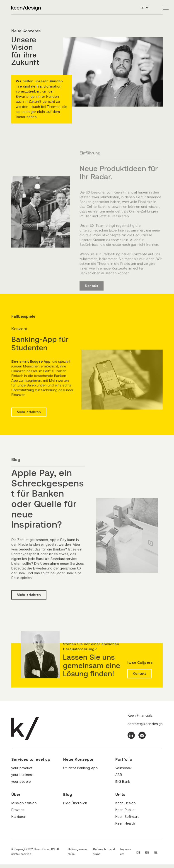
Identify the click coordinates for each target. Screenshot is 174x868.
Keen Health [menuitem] (125, 827)
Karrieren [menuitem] (19, 820)
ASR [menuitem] (119, 779)
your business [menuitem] (22, 779)
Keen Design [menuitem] (126, 807)
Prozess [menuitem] (18, 814)
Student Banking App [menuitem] (80, 772)
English (150, 857)
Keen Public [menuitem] (125, 814)
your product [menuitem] (22, 772)
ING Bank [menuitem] (123, 785)
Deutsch (141, 857)
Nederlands (158, 857)
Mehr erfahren (29, 432)
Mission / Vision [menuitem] (24, 807)
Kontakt (92, 298)
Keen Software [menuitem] (127, 820)
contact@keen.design (145, 728)
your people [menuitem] (21, 785)
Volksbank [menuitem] (124, 772)
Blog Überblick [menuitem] (75, 807)
